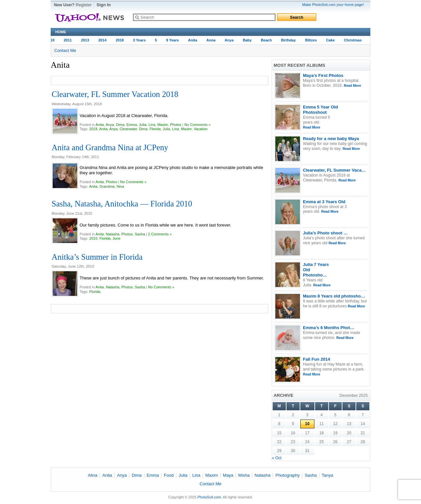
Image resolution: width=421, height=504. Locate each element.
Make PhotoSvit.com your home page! (333, 5)
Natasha (113, 234)
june (116, 238)
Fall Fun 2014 (317, 359)
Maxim (163, 125)
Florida (155, 129)
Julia (143, 125)
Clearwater (128, 129)
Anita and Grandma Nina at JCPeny (110, 147)
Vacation (201, 129)
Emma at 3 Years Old (324, 202)
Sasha (140, 234)
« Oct (277, 458)
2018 (121, 40)
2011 (69, 40)
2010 (52, 40)
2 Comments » (160, 234)
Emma (132, 125)
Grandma (107, 186)
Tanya (327, 475)
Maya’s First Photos (323, 75)
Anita (194, 40)
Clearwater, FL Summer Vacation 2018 (115, 94)
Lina (152, 125)
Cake (332, 40)
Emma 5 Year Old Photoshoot (320, 110)
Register (84, 5)
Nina (120, 186)
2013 (86, 40)
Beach (268, 40)
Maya (228, 475)
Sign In (103, 5)
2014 (104, 40)
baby (248, 40)
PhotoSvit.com (209, 497)
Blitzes (312, 40)
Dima (120, 125)
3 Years (141, 40)
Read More (352, 86)
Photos (176, 125)
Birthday (290, 40)
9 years (174, 40)
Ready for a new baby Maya (331, 139)
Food (169, 475)
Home (61, 32)
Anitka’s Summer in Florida (97, 257)
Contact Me (65, 50)
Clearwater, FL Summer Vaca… (334, 170)
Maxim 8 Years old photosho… (334, 296)
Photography (287, 475)
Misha (244, 475)
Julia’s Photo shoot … (325, 233)
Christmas (354, 40)
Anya (230, 40)
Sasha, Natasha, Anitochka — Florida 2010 (122, 204)
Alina (93, 475)
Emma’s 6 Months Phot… (329, 328)
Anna (212, 40)
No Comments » (198, 125)
